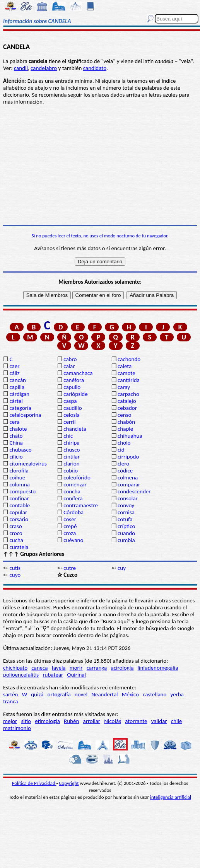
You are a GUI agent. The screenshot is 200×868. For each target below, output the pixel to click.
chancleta (75, 429)
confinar (19, 498)
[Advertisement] (100, 165)
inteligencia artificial (171, 797)
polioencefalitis (21, 675)
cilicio (16, 457)
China (16, 443)
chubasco (20, 450)
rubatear (53, 675)
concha (72, 491)
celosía (72, 415)
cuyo (15, 575)
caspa (70, 401)
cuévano (73, 540)
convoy (126, 505)
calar (69, 366)
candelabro (44, 68)
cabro (70, 359)
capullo (72, 387)
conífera (73, 498)
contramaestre (81, 505)
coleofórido (77, 477)
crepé (70, 526)
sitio (26, 721)
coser (70, 519)
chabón (126, 422)
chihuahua (130, 436)
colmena (128, 477)
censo (124, 415)
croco (16, 533)
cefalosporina (25, 415)
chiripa (71, 443)
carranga (97, 668)
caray (124, 387)
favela (59, 668)
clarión (71, 464)
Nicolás (113, 721)
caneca (39, 668)
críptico (126, 526)
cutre (70, 568)
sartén (11, 694)
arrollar (91, 721)
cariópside (75, 394)
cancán (18, 380)
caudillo (73, 408)
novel (81, 694)
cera (14, 422)
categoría (20, 408)
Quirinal (76, 675)
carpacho (128, 394)
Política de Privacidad (34, 783)
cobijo (71, 471)
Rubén (71, 721)
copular (18, 512)
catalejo (127, 401)
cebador (127, 408)
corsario (19, 519)
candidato (95, 68)
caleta (125, 366)
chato (16, 436)
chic (68, 436)
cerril (69, 422)
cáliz (14, 373)
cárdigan (19, 394)
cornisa (126, 512)
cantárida (129, 380)
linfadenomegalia (158, 668)
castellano (155, 694)
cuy (122, 568)
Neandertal (104, 694)
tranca (10, 701)
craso (15, 526)
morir (76, 668)
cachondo (129, 359)
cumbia (126, 540)
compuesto (22, 491)
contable (20, 505)
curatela (19, 547)
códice (125, 471)
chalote (18, 429)
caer (14, 366)
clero (123, 464)
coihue (17, 477)
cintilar (72, 457)
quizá (38, 694)
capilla (17, 387)
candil (21, 68)
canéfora (74, 380)
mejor (10, 721)
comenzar (75, 484)
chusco (72, 450)
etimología (47, 721)
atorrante (136, 721)
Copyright (69, 783)
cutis (15, 568)
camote (126, 373)
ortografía (59, 694)
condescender (134, 491)
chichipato (15, 668)
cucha (16, 540)
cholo (124, 443)
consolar (128, 498)
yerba (177, 694)
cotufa (125, 519)
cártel (16, 401)
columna (20, 484)
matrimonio (17, 728)
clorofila (19, 471)
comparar (129, 484)
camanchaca (78, 373)
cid (121, 450)
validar (159, 721)
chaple (125, 429)
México (130, 694)
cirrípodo (128, 457)
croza (70, 533)
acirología (122, 668)
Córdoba (74, 512)
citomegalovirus (28, 464)
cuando (126, 533)
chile (177, 721)
